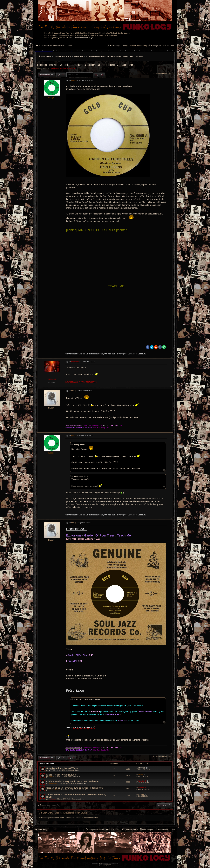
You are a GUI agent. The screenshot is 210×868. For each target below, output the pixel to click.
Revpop (141, 794)
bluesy (51, 408)
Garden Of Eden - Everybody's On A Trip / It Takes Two (75, 788)
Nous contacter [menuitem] (113, 830)
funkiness (55, 69)
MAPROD (52, 770)
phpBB (100, 864)
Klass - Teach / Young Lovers (62, 775)
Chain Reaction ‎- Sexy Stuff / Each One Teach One (72, 781)
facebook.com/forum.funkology (81, 38)
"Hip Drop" (106, 411)
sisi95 (51, 777)
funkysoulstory (54, 783)
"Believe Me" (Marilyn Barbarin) (111, 417)
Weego (51, 98)
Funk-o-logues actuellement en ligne (64, 813)
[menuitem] (169, 46)
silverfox (73, 69)
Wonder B (64, 69)
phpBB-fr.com (108, 865)
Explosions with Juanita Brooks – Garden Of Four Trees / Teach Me (114, 56)
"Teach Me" (134, 417)
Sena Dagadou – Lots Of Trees (62, 768)
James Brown (80, 799)
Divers (77, 770)
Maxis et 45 (76, 777)
